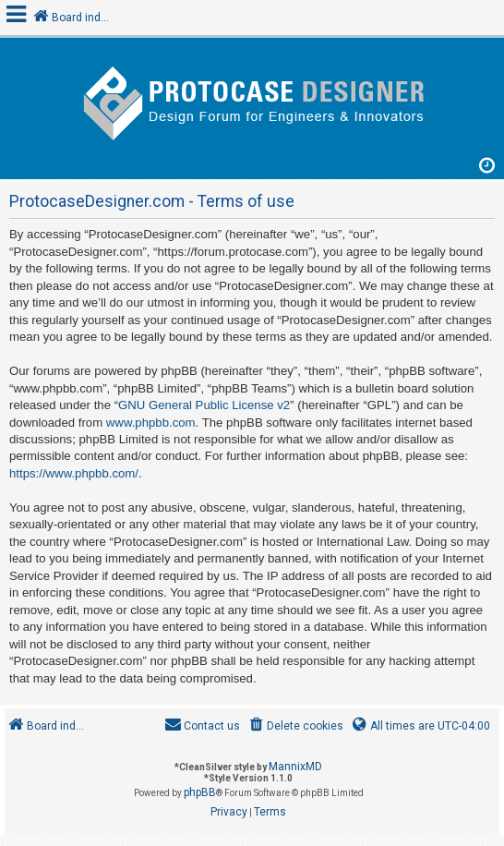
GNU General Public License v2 (204, 405)
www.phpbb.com (151, 423)
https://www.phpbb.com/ (74, 473)
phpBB (200, 792)
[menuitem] (295, 726)
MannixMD (295, 767)
